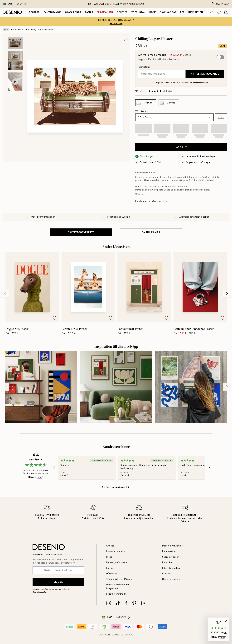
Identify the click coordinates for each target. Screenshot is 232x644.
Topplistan (138, 12)
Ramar (89, 12)
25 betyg (168, 91)
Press (109, 557)
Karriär (110, 568)
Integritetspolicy (171, 568)
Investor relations (116, 551)
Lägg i (181, 147)
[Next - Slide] (227, 294)
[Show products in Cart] (226, 12)
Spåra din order (171, 557)
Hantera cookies (171, 579)
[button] (221, 117)
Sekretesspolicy (200, 82)
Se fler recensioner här (116, 487)
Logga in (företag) (116, 594)
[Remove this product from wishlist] (124, 39)
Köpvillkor (167, 562)
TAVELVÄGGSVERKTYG (81, 232)
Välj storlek (142, 111)
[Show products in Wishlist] (219, 12)
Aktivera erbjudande (205, 74)
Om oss (110, 546)
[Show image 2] (15, 60)
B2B (182, 12)
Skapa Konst (73, 12)
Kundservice (169, 551)
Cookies (167, 574)
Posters (34, 12)
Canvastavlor (52, 12)
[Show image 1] (15, 43)
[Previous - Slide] (5, 294)
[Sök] (212, 12)
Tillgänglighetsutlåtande (119, 579)
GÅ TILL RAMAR (151, 232)
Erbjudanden (105, 12)
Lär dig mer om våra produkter (152, 201)
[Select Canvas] (169, 103)
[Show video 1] (15, 82)
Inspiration (196, 12)
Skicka (58, 582)
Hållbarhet (112, 574)
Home (153, 12)
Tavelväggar (168, 12)
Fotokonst (19, 29)
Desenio (125, 635)
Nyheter (122, 12)
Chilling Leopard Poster (41, 29)
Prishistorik (144, 67)
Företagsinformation (117, 562)
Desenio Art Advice (173, 546)
